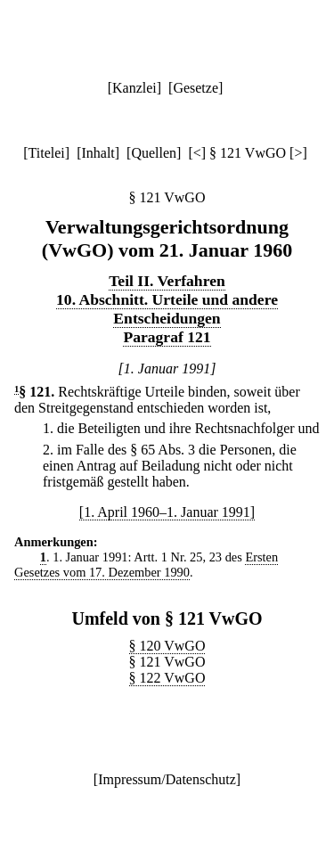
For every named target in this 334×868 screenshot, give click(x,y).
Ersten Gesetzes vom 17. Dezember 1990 (146, 565)
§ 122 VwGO (167, 678)
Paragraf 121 (167, 337)
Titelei (47, 153)
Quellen (154, 153)
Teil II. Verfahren (167, 281)
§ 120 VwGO (167, 646)
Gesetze (196, 88)
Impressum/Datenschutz (167, 779)
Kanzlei (134, 88)
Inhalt (98, 153)
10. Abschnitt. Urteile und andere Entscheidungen (167, 309)
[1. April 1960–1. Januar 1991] (167, 512)
